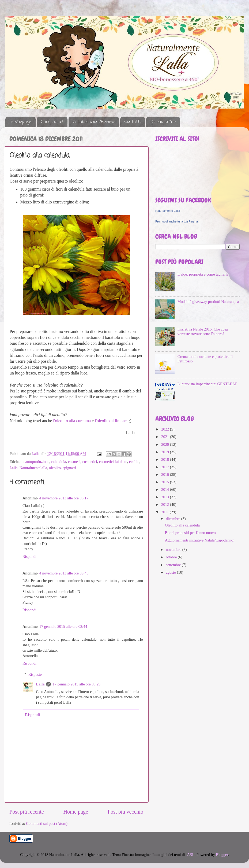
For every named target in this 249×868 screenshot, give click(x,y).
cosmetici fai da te (113, 462)
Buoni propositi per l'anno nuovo (190, 533)
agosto (171, 572)
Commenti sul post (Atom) (47, 824)
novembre (174, 550)
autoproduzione (37, 462)
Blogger (222, 855)
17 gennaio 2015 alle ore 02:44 (63, 626)
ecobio (134, 462)
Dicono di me (163, 122)
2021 (165, 437)
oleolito (55, 468)
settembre (174, 565)
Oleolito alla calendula (182, 525)
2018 (165, 459)
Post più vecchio (125, 812)
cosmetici (90, 462)
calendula (59, 462)
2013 (165, 497)
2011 (165, 512)
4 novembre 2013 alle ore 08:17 (64, 498)
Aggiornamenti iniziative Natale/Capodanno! (200, 540)
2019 (165, 452)
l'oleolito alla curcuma (72, 421)
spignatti (69, 468)
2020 (165, 444)
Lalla (40, 684)
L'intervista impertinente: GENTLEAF (207, 384)
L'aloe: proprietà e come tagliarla (203, 274)
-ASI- (190, 855)
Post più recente (27, 812)
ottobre (172, 557)
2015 (165, 482)
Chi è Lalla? (52, 122)
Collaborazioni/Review (94, 122)
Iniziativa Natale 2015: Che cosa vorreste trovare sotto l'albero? (203, 331)
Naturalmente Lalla (168, 211)
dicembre (174, 519)
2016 (165, 474)
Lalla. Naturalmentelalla (28, 468)
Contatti (133, 122)
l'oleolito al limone (111, 421)
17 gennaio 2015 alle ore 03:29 (76, 684)
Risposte (35, 674)
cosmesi (74, 462)
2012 (165, 505)
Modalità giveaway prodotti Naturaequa (208, 302)
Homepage (21, 122)
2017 (165, 467)
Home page (76, 812)
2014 (165, 489)
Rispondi (29, 557)
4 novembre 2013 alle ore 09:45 (64, 573)
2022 (165, 429)
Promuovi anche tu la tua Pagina (177, 221)
